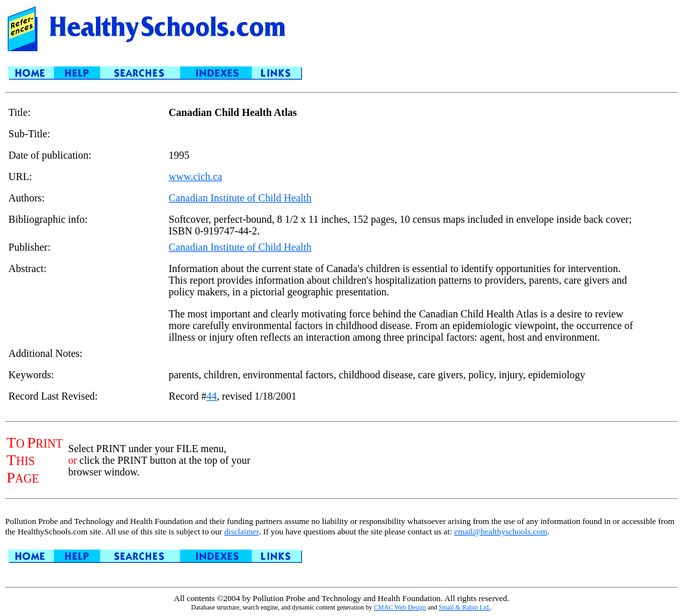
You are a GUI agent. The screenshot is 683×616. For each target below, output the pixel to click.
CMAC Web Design (400, 607)
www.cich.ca (195, 177)
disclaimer (241, 531)
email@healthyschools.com (501, 531)
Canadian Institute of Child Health (240, 198)
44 (211, 396)
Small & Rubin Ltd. (464, 607)
